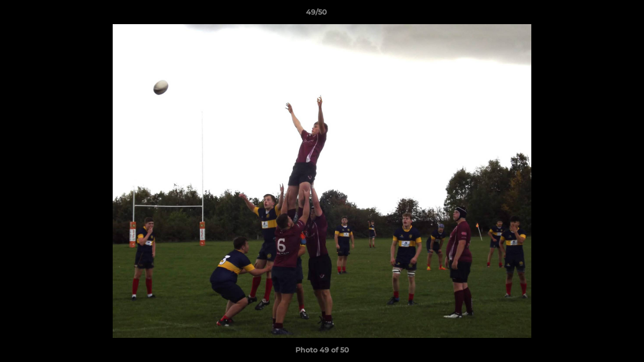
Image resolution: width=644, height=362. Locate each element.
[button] (602, 15)
